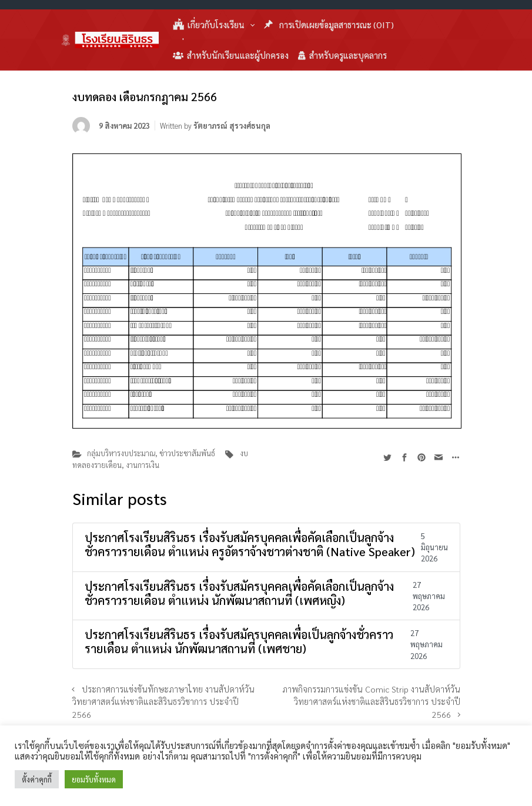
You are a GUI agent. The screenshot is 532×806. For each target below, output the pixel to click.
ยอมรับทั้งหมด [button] (94, 779)
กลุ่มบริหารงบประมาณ (121, 453)
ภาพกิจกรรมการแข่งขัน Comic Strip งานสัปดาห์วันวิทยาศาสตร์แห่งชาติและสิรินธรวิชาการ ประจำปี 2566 (371, 702)
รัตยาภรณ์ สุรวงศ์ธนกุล (232, 126)
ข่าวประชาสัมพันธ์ (187, 453)
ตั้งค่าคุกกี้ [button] (37, 779)
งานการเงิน (143, 465)
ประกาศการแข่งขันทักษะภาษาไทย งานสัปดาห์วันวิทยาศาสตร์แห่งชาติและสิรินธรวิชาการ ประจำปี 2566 (164, 702)
